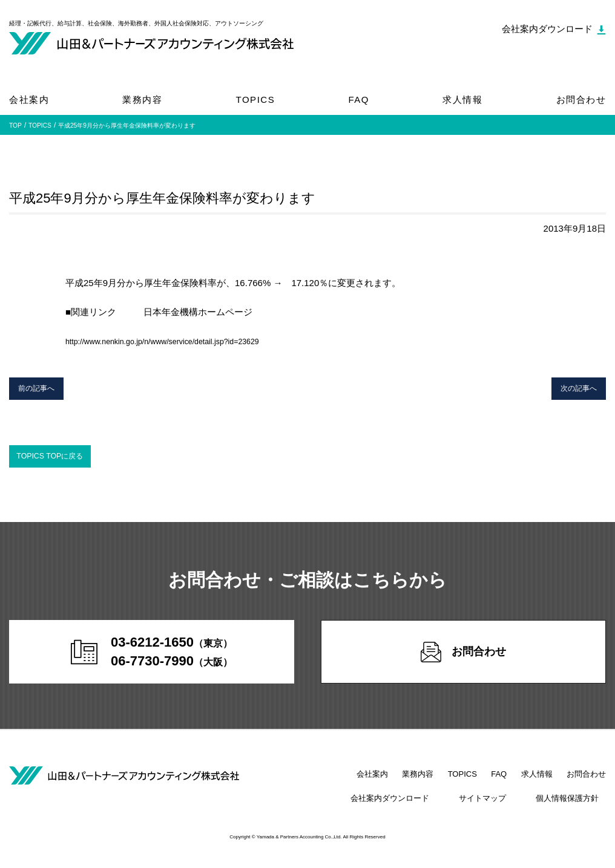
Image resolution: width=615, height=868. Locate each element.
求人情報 (462, 100)
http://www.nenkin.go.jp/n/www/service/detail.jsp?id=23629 (183, 341)
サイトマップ (504, 807)
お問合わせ (581, 100)
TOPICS (256, 100)
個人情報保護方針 (574, 807)
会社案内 (29, 100)
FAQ (359, 100)
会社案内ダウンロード (425, 807)
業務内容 (142, 100)
